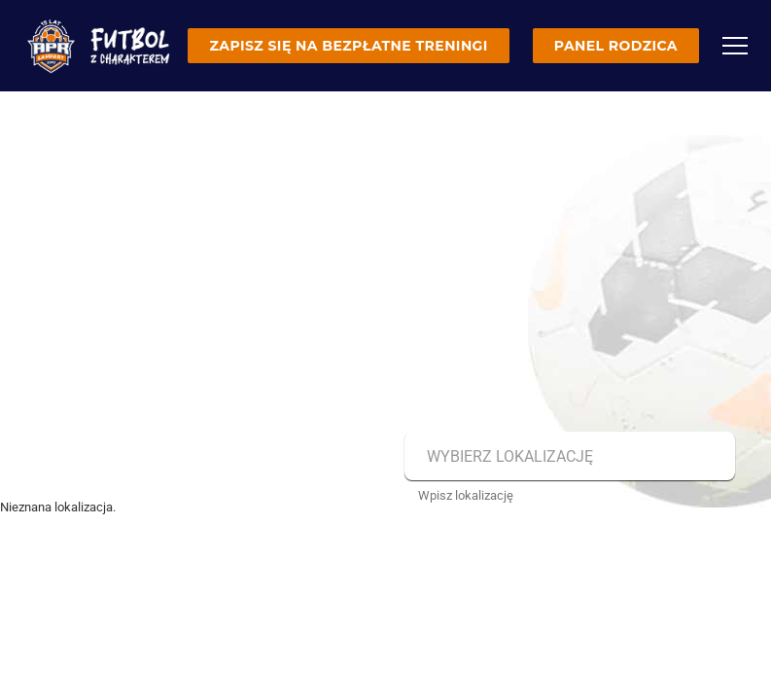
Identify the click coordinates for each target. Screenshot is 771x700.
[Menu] (735, 46)
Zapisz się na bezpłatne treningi (348, 46)
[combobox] (567, 457)
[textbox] (567, 457)
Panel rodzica (616, 46)
